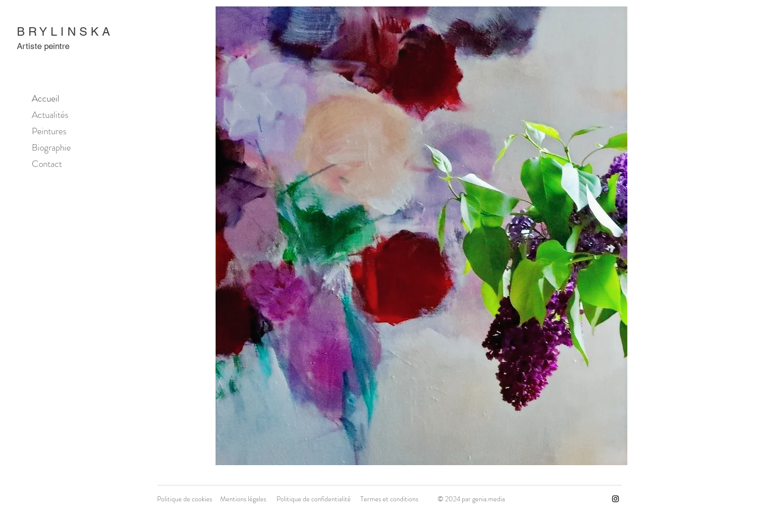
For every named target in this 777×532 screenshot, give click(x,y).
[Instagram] (615, 499)
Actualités (50, 115)
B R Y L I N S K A (63, 31)
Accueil (46, 98)
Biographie (51, 147)
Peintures (49, 131)
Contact (47, 164)
